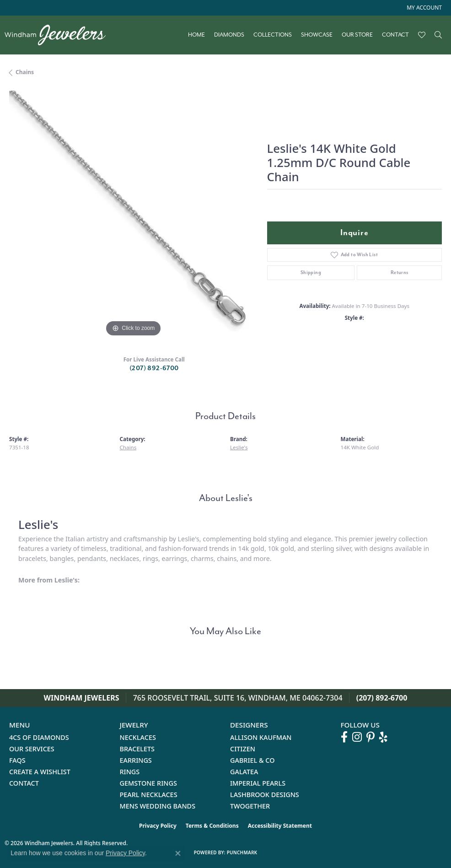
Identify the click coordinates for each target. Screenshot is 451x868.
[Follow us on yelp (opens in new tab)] (383, 737)
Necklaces (138, 737)
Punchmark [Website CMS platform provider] (242, 852)
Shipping (311, 272)
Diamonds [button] (229, 35)
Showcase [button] (317, 35)
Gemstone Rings (148, 783)
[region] (134, 215)
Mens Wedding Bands (158, 806)
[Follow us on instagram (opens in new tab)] (357, 737)
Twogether (250, 806)
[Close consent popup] (178, 853)
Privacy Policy (158, 826)
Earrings (136, 760)
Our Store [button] (357, 35)
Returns (400, 272)
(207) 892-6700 (154, 368)
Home (196, 35)
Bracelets (137, 749)
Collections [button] (273, 35)
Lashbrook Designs (265, 795)
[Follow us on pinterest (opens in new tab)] (370, 737)
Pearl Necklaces (149, 795)
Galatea (244, 772)
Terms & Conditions (212, 826)
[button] (423, 8)
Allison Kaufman (261, 737)
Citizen (243, 749)
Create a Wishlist (40, 772)
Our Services (32, 749)
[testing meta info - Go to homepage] (60, 35)
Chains (25, 72)
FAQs (17, 760)
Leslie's (239, 447)
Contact (395, 35)
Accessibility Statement (280, 826)
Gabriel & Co (252, 760)
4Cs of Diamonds (39, 737)
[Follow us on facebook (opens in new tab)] (344, 737)
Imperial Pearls (258, 783)
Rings (130, 772)
